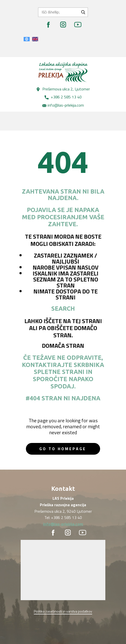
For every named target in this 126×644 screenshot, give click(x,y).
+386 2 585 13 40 (63, 97)
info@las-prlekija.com (63, 105)
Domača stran (63, 346)
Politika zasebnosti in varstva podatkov (63, 611)
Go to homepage (63, 449)
